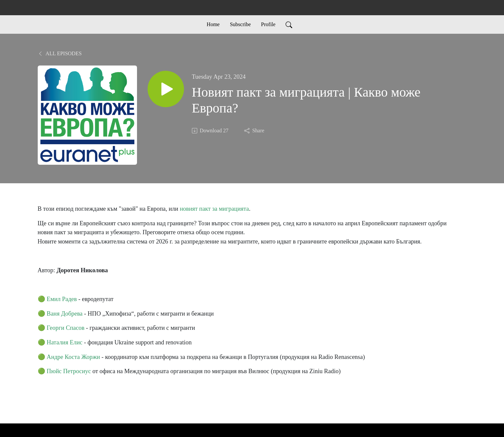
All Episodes (60, 53)
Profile (268, 24)
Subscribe (240, 24)
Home (213, 24)
